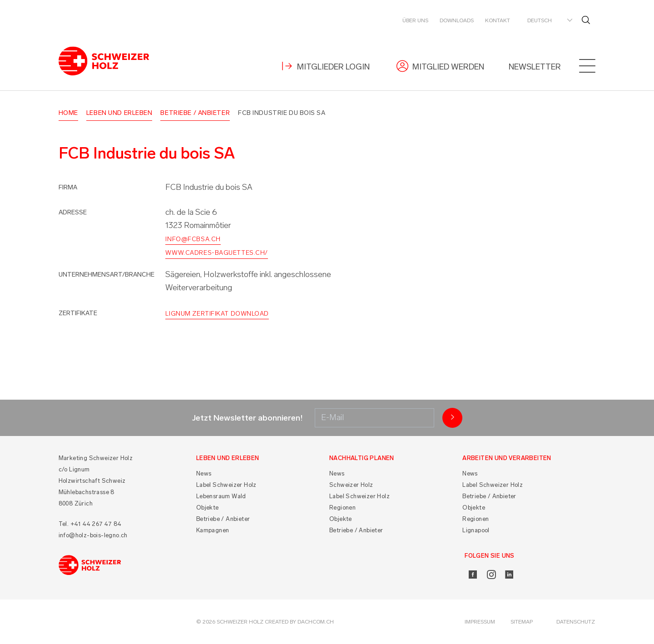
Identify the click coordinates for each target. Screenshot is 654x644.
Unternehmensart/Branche (107, 275)
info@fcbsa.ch (193, 239)
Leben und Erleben (119, 113)
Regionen (342, 508)
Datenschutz (576, 622)
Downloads (457, 20)
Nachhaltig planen (362, 458)
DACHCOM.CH (316, 622)
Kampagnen (213, 530)
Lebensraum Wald (221, 496)
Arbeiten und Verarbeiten (507, 458)
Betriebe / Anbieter (195, 113)
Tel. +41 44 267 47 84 (90, 524)
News (204, 473)
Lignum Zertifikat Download (217, 314)
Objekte (208, 508)
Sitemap (522, 622)
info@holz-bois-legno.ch (93, 535)
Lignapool (476, 530)
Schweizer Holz (351, 485)
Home (68, 113)
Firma (68, 187)
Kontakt (498, 20)
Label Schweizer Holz (226, 485)
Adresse (73, 212)
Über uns (415, 20)
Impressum (480, 622)
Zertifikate (78, 313)
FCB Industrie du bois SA (282, 113)
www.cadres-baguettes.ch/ (216, 253)
